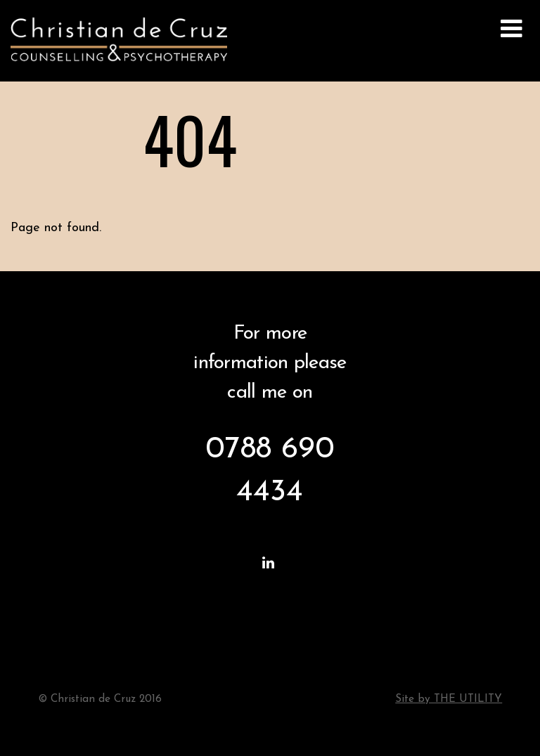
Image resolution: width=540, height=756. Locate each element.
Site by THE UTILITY (449, 699)
